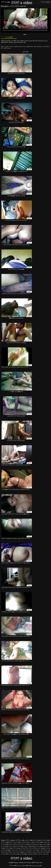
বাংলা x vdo (12, 846)
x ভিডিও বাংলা (35, 842)
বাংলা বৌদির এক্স (38, 852)
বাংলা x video (13, 866)
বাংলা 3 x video (25, 844)
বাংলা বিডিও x (28, 852)
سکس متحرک (21, 866)
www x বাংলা (42, 840)
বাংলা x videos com (41, 846)
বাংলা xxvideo (7, 850)
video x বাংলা (25, 840)
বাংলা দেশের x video (18, 852)
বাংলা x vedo (20, 846)
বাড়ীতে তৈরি (9, 47)
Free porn (5, 6)
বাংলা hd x (33, 844)
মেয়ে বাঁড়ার (46, 47)
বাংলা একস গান (24, 850)
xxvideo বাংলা (9, 844)
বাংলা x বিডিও (24, 848)
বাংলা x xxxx (16, 848)
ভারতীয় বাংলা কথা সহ (20, 47)
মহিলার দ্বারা (30, 47)
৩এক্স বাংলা (45, 854)
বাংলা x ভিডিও (33, 848)
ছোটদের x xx (7, 48)
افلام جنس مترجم (37, 866)
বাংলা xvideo (41, 848)
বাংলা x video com (29, 846)
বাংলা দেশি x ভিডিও (6, 852)
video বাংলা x (33, 840)
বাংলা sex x (40, 844)
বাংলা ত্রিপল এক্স (45, 850)
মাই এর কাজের (38, 47)
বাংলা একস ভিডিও (34, 850)
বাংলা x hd (5, 846)
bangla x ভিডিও (5, 840)
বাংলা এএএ (15, 850)
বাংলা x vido (9, 848)
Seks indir (28, 866)
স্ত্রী (2, 48)
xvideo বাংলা (43, 842)
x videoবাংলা (8, 842)
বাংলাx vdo (16, 854)
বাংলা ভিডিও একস (7, 854)
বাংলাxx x (30, 854)
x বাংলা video (17, 842)
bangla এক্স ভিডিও (16, 840)
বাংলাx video (23, 854)
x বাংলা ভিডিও (26, 842)
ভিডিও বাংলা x (37, 854)
